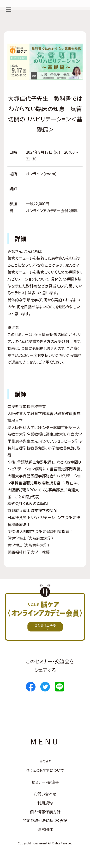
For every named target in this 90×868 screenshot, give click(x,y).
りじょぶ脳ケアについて (45, 770)
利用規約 (45, 803)
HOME (45, 762)
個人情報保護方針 (45, 812)
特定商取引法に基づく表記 (45, 820)
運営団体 (45, 829)
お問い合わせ (45, 794)
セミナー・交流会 (45, 782)
